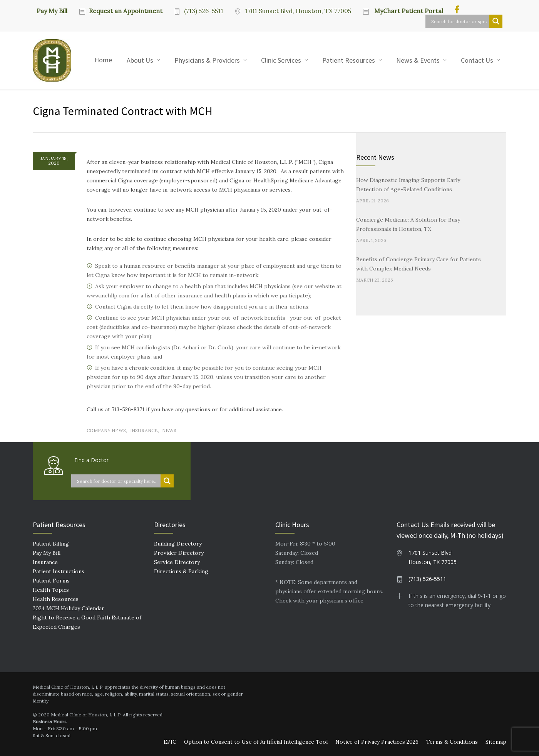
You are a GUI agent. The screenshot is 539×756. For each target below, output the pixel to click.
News (169, 430)
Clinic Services (281, 60)
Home (103, 60)
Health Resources (56, 599)
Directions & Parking (181, 571)
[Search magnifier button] (496, 21)
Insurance (144, 430)
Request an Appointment (126, 11)
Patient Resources (349, 60)
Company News (106, 430)
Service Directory (177, 562)
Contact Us (477, 60)
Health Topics (51, 590)
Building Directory (178, 544)
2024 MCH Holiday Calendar (69, 608)
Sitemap (496, 742)
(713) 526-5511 (204, 11)
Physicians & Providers (207, 60)
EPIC (170, 742)
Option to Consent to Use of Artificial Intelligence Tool (256, 742)
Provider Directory (179, 553)
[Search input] (459, 21)
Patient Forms (51, 581)
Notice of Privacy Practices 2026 (377, 742)
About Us (140, 60)
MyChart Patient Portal (408, 11)
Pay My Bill (52, 10)
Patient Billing (51, 544)
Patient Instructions (59, 571)
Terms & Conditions (452, 742)
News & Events (418, 60)
